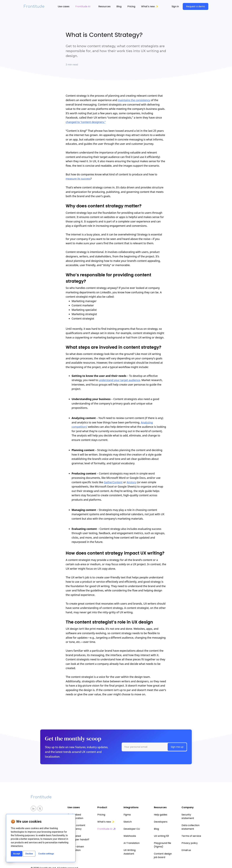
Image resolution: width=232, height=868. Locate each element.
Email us (186, 850)
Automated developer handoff (78, 838)
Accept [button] (17, 854)
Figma (127, 815)
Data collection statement (190, 827)
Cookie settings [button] (46, 854)
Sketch (128, 822)
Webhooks (130, 836)
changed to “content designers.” (86, 122)
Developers (161, 822)
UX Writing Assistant (130, 852)
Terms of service (191, 836)
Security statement (188, 816)
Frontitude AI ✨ (107, 829)
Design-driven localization (76, 848)
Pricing (131, 6)
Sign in (175, 6)
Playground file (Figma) (162, 845)
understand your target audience (119, 380)
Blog (119, 6)
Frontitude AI (83, 6)
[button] (64, 7)
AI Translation (132, 843)
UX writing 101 (161, 836)
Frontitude (34, 6)
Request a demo (196, 6)
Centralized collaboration (75, 816)
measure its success (78, 179)
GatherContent (113, 482)
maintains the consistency (134, 100)
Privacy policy (190, 843)
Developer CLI (132, 829)
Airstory (132, 482)
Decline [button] (29, 854)
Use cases (64, 6)
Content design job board (163, 855)
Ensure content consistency (76, 827)
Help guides (161, 815)
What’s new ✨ (150, 6)
